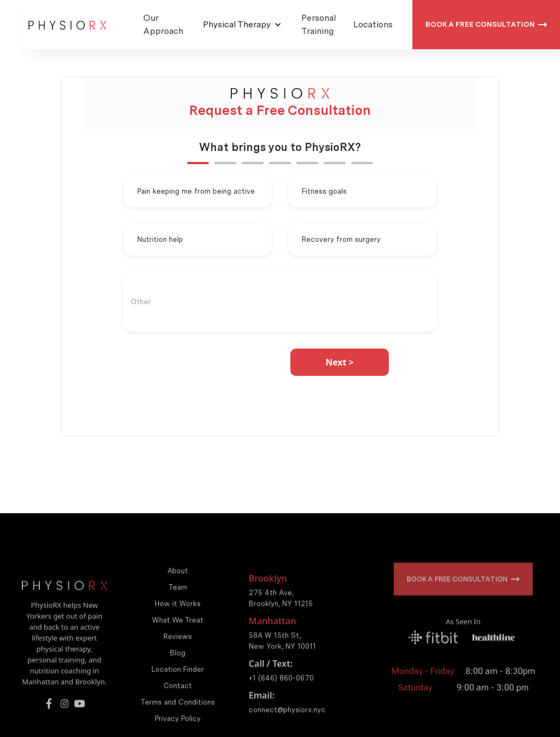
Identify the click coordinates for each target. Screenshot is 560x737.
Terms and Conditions (178, 714)
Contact (178, 697)
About (178, 582)
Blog (178, 665)
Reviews (178, 648)
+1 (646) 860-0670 (281, 690)
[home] (67, 25)
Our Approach (163, 24)
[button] (242, 25)
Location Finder (178, 681)
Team (178, 599)
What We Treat (178, 632)
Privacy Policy (178, 730)
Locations (373, 24)
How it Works (178, 615)
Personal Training (319, 24)
